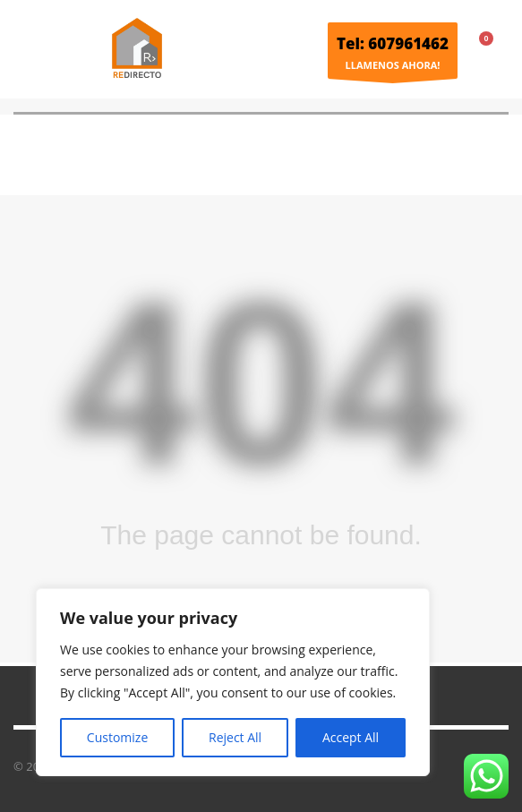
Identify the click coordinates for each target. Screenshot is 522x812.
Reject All (235, 737)
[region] (233, 682)
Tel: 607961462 (393, 43)
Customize (117, 737)
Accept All (351, 737)
